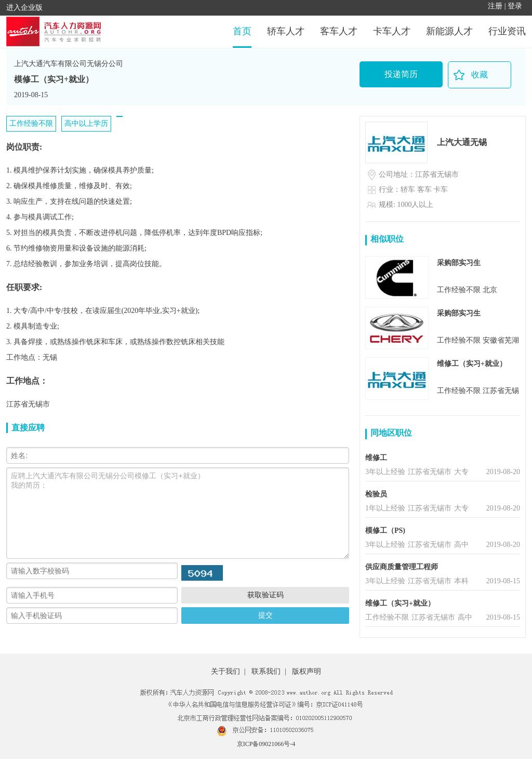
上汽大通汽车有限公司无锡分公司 (69, 64)
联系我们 (266, 671)
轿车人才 (286, 31)
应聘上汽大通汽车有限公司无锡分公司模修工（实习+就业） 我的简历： (178, 513)
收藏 (480, 75)
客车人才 (339, 31)
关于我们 (225, 671)
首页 (242, 31)
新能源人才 (449, 31)
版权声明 (307, 671)
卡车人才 (392, 31)
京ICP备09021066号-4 (266, 744)
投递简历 (401, 74)
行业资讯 (507, 31)
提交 (265, 615)
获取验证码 (265, 595)
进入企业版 (24, 8)
